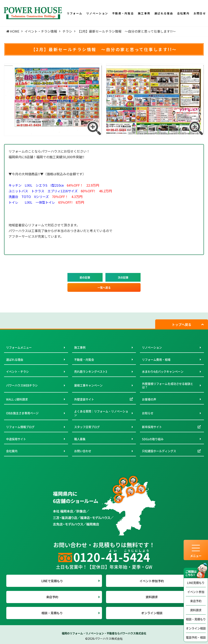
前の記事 (85, 277)
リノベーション (152, 347)
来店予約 (196, 601)
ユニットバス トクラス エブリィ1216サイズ (60, 191)
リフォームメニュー (19, 347)
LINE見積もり (196, 583)
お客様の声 (149, 399)
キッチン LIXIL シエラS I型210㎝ (54, 185)
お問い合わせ (83, 451)
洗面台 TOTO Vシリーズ (45, 197)
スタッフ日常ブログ (87, 427)
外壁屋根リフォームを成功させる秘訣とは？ (168, 385)
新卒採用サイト (152, 427)
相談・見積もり (196, 619)
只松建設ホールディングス (159, 451)
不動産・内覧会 (84, 359)
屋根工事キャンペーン (88, 385)
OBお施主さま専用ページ (22, 413)
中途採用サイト (16, 439)
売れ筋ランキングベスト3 (91, 371)
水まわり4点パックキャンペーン (163, 371)
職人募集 (80, 439)
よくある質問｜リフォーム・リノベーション (101, 413)
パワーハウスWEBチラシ (22, 385)
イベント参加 (196, 592)
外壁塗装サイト (84, 399)
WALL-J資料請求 (17, 399)
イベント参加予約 (152, 581)
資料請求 (196, 610)
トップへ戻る (182, 324)
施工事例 (80, 347)
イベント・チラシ (17, 371)
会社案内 (12, 451)
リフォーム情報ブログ (20, 427)
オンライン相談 (196, 628)
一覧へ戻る (104, 287)
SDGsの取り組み (153, 439)
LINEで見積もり (52, 581)
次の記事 (123, 277)
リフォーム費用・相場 (156, 359)
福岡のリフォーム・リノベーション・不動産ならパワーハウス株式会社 (104, 633)
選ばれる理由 (15, 359)
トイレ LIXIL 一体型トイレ (46, 202)
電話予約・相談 (196, 637)
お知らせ (148, 413)
